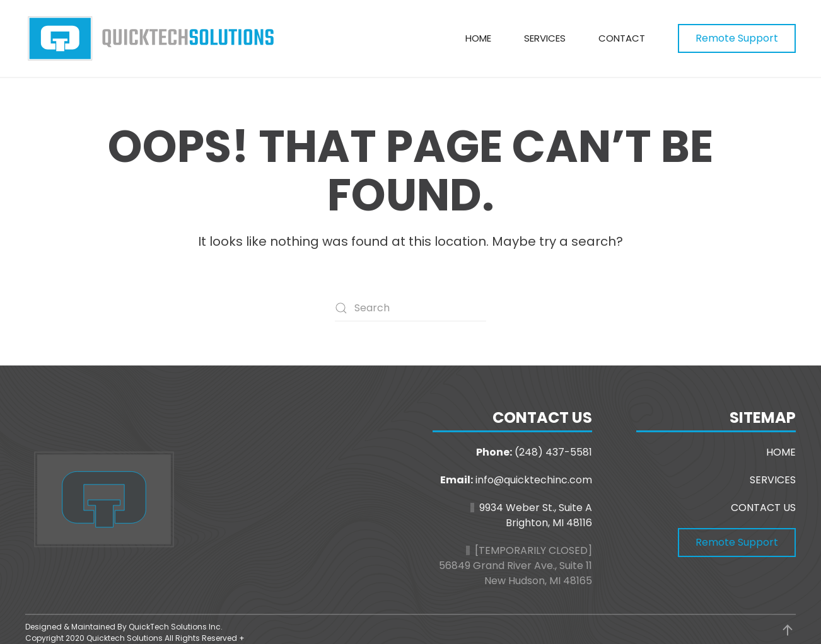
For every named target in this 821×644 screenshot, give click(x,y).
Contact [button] (622, 38)
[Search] (410, 308)
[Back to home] (151, 38)
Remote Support (737, 38)
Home (478, 38)
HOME (781, 452)
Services (545, 38)
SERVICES (773, 480)
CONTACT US (763, 508)
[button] (788, 630)
